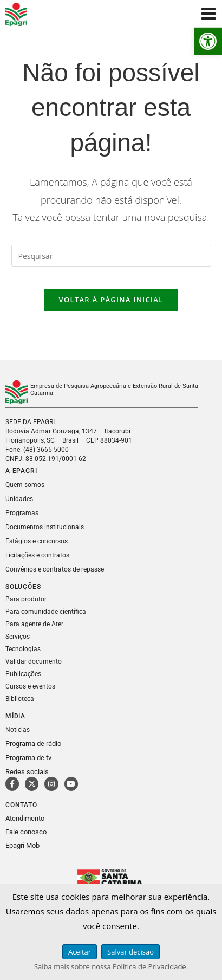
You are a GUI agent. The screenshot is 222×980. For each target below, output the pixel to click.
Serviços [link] (18, 637)
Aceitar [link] (80, 952)
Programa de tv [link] (28, 758)
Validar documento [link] (34, 661)
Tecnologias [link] (23, 649)
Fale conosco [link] (26, 832)
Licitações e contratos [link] (37, 555)
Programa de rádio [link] (33, 744)
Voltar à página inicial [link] (111, 300)
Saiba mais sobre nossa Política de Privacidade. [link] (111, 966)
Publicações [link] (23, 674)
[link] (208, 41)
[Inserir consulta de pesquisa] (111, 256)
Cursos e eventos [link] (30, 686)
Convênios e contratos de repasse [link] (55, 569)
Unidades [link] (19, 499)
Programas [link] (22, 513)
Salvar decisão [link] (130, 952)
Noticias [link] (18, 730)
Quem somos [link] (25, 485)
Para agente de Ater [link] (34, 624)
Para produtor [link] (26, 599)
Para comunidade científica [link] (46, 612)
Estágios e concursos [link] (37, 541)
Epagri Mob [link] (22, 845)
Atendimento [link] (25, 818)
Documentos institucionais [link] (45, 527)
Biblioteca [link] (20, 699)
